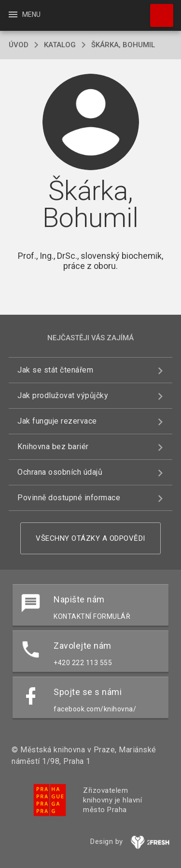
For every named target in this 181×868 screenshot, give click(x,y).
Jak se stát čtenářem (55, 370)
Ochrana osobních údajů (60, 472)
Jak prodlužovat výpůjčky (63, 395)
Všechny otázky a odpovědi (90, 538)
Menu (24, 14)
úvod (19, 45)
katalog (60, 45)
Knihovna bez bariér (53, 447)
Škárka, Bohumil (123, 45)
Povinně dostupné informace (69, 498)
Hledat (157, 11)
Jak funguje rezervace (57, 421)
